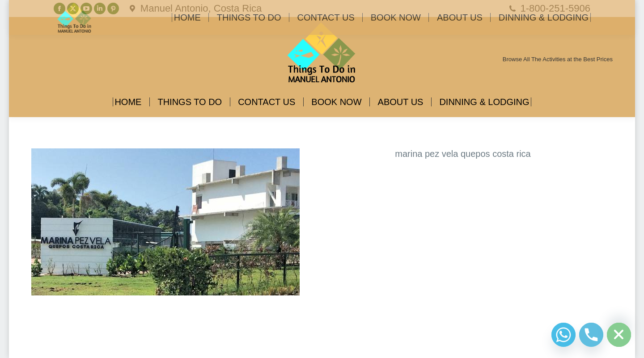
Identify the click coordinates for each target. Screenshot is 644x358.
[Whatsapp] (563, 335)
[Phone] (591, 335)
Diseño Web (46, 345)
